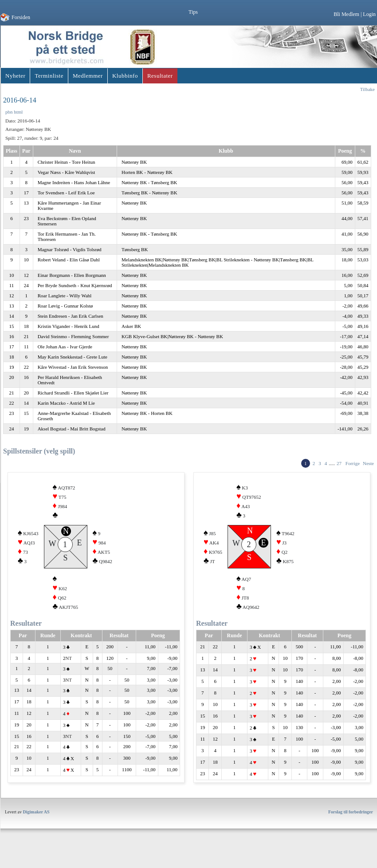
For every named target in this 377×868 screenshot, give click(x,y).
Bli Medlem (346, 14)
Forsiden (21, 17)
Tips (193, 12)
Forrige (353, 463)
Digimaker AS (36, 828)
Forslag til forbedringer (351, 828)
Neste (368, 463)
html (18, 112)
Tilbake (367, 89)
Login (369, 14)
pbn (9, 112)
